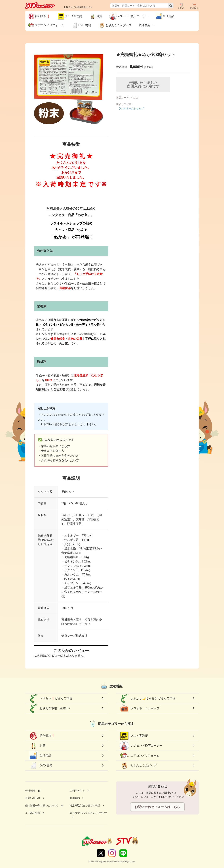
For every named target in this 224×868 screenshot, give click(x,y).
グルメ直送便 (134, 736)
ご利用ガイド (77, 791)
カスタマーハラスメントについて (89, 813)
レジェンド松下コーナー (141, 746)
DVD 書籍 (41, 766)
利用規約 (75, 798)
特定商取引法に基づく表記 (85, 805)
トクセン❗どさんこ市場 (50, 698)
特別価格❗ (42, 736)
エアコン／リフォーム (140, 756)
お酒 (37, 746)
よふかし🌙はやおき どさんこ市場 (147, 698)
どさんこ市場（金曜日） (50, 708)
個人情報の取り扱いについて (42, 805)
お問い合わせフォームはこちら (157, 807)
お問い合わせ (33, 798)
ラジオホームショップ (131, 108)
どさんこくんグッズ (138, 766)
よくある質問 (33, 813)
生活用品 (40, 756)
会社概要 (30, 791)
